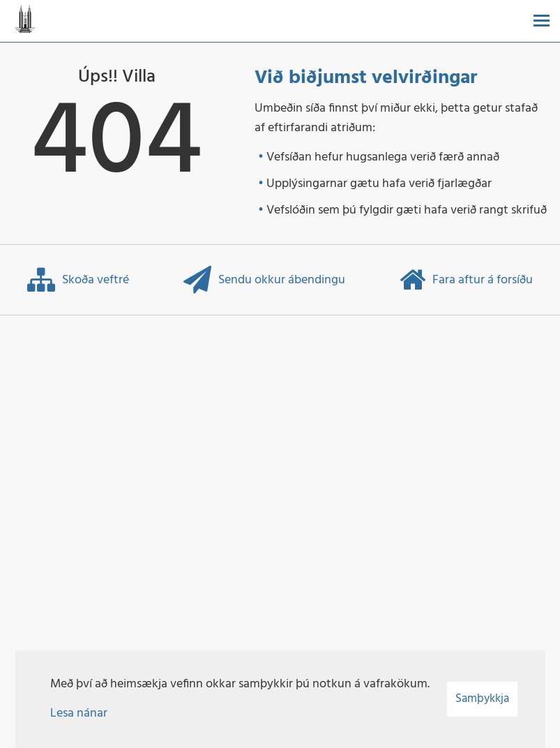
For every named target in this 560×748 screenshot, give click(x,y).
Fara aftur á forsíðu (466, 280)
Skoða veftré (78, 280)
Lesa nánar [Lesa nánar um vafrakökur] (79, 713)
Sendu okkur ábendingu (264, 280)
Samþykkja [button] (482, 699)
